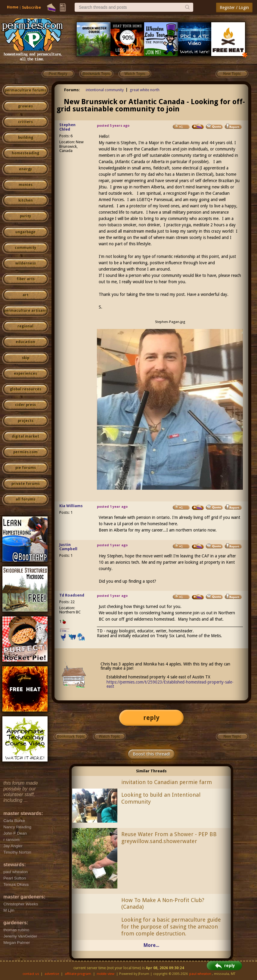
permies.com (25, 452)
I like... (65, 631)
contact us (31, 974)
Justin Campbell (68, 547)
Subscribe (31, 7)
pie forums (26, 468)
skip (26, 358)
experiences (25, 374)
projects (26, 421)
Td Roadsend (72, 595)
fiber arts (26, 279)
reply (151, 718)
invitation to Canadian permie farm (167, 782)
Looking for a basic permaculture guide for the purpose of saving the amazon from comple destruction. (171, 927)
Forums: (72, 90)
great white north (145, 90)
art (26, 295)
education (25, 342)
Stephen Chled (67, 127)
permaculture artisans (25, 311)
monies (26, 185)
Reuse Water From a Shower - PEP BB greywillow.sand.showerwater (169, 838)
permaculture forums (25, 90)
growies (25, 106)
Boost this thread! (151, 754)
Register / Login (234, 8)
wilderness (26, 263)
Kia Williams (71, 506)
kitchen (26, 200)
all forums (25, 499)
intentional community (105, 90)
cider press (25, 405)
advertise (52, 974)
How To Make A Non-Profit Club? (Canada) (163, 904)
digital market (25, 436)
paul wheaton (200, 974)
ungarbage (25, 232)
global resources (26, 389)
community (25, 248)
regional (25, 326)
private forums (26, 484)
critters (25, 122)
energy (25, 169)
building (26, 138)
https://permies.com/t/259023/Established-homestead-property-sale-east (170, 684)
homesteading (25, 153)
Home (13, 7)
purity (25, 216)
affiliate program (78, 974)
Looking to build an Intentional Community (161, 798)
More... (151, 945)
